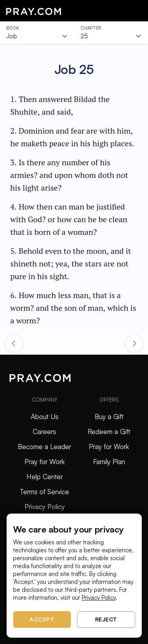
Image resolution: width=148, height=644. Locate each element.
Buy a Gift (109, 416)
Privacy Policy (45, 507)
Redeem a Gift (109, 432)
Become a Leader (44, 447)
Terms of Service (45, 492)
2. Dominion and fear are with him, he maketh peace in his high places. (72, 137)
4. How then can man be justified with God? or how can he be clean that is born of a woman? (69, 219)
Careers (44, 432)
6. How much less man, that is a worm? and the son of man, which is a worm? (73, 308)
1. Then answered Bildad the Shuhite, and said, (60, 105)
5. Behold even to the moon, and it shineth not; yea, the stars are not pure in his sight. (71, 263)
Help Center (45, 477)
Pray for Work (45, 462)
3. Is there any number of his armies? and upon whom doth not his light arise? (69, 175)
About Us (45, 416)
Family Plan (109, 462)
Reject (106, 619)
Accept (42, 619)
